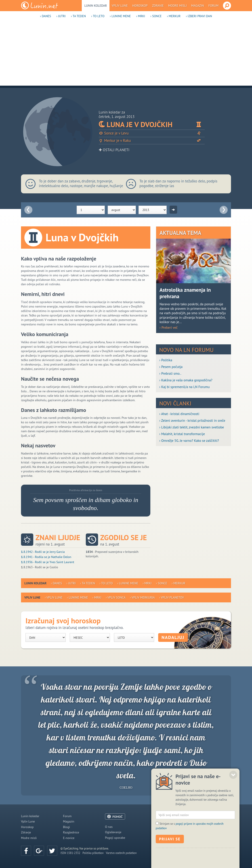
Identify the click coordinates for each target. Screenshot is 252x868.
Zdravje (158, 6)
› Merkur (174, 16)
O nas (109, 827)
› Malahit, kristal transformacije (182, 434)
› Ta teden (79, 16)
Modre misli (177, 6)
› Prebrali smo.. (170, 373)
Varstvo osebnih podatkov (121, 853)
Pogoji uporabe (115, 838)
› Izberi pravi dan (199, 16)
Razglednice (71, 832)
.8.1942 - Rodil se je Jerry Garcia (43, 552)
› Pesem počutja (171, 367)
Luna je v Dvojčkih (152, 124)
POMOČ (118, 817)
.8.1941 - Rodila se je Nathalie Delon (46, 557)
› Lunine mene (120, 16)
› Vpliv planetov (172, 597)
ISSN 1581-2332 (70, 853)
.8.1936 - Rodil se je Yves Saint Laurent (48, 562)
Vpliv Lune (120, 6)
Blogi (66, 827)
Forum (213, 6)
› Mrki (141, 16)
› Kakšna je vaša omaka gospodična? (186, 380)
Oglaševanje (113, 832)
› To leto (98, 16)
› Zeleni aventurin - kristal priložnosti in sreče (192, 420)
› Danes (45, 16)
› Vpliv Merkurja (142, 597)
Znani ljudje (58, 538)
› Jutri (61, 16)
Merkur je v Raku (152, 141)
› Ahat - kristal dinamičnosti (179, 414)
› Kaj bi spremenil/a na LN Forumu (185, 387)
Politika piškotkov (93, 853)
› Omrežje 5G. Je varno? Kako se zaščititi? (189, 440)
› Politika (166, 360)
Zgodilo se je (124, 538)
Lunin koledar (96, 6)
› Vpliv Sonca (116, 597)
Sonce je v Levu (152, 133)
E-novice (69, 838)
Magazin (198, 6)
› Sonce (156, 16)
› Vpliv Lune (54, 597)
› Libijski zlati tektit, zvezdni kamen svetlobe (192, 427)
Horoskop (140, 6)
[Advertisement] (126, 54)
